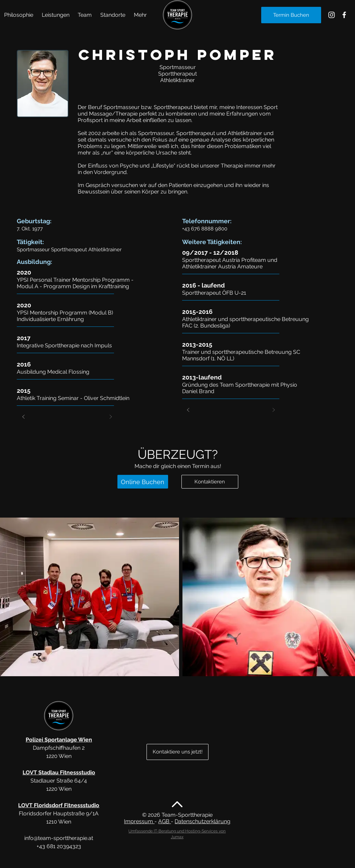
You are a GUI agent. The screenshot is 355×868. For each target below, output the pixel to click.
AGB (164, 821)
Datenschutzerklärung (202, 821)
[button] (56, 15)
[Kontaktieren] (210, 482)
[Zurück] (24, 417)
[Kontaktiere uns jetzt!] (177, 752)
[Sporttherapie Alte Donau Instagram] (332, 15)
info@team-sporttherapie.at (59, 838)
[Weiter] (111, 417)
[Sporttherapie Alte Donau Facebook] (344, 15)
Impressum (139, 821)
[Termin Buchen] (291, 15)
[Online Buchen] (143, 482)
